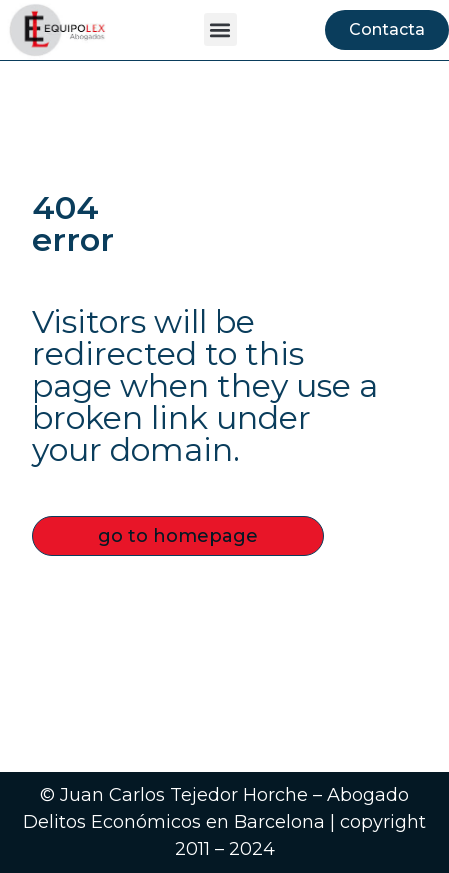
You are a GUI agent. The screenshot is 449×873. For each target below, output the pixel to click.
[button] (220, 29)
